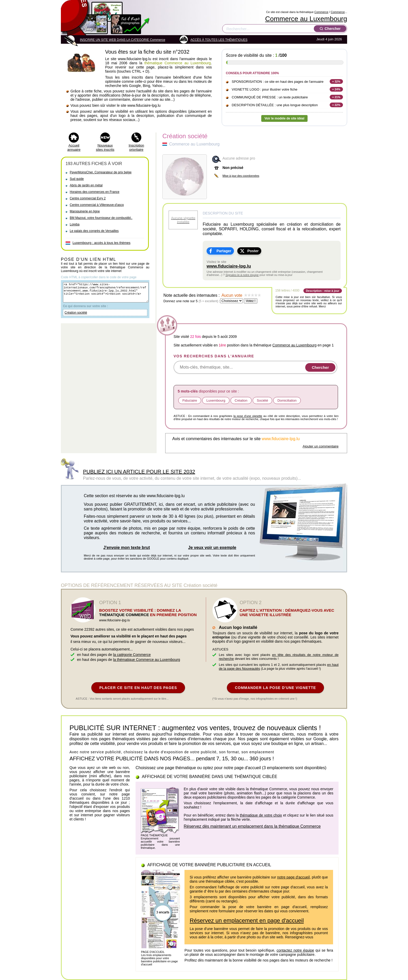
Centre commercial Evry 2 (88, 198)
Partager (224, 251)
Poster (253, 251)
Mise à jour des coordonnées (241, 176)
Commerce (321, 12)
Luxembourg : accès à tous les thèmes (102, 243)
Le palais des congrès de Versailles (94, 231)
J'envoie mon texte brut (127, 548)
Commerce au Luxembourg (306, 19)
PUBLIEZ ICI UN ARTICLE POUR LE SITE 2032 (139, 472)
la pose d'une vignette (248, 416)
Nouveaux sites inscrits (105, 147)
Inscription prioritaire (136, 147)
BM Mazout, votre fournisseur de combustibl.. (101, 218)
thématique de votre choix (261, 815)
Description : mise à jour (323, 291)
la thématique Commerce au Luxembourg (147, 660)
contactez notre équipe (295, 950)
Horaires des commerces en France (95, 192)
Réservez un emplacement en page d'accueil (247, 921)
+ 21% (336, 97)
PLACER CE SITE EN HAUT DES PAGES (138, 688)
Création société (76, 317)
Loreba (75, 224)
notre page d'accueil (293, 877)
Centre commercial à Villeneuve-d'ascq (97, 205)
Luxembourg (216, 400)
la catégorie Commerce (132, 655)
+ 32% (336, 81)
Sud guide (77, 179)
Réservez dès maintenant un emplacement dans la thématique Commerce (252, 826)
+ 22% (336, 105)
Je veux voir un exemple (212, 548)
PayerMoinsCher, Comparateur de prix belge (101, 172)
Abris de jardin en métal (86, 185)
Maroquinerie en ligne (85, 211)
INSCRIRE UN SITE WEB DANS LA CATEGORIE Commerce (123, 40)
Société (262, 400)
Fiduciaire (190, 400)
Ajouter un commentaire (321, 446)
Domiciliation (287, 400)
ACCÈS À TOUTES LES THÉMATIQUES (219, 40)
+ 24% (336, 89)
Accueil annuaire (74, 147)
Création (241, 400)
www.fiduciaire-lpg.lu (229, 266)
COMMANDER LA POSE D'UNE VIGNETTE (276, 688)
